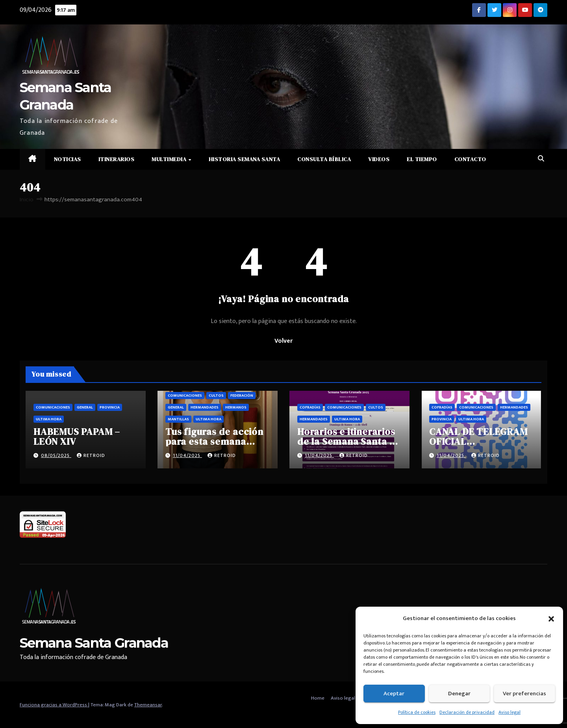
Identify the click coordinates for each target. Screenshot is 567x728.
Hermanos (236, 407)
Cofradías (310, 407)
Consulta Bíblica (324, 159)
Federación (242, 396)
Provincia (110, 407)
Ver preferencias (524, 694)
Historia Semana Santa (245, 159)
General (85, 407)
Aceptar (394, 694)
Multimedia (170, 159)
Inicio (27, 200)
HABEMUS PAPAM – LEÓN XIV (77, 436)
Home (318, 698)
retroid (91, 455)
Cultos (216, 396)
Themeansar (148, 705)
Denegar (459, 694)
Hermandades (205, 407)
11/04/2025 (187, 455)
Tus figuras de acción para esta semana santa (214, 441)
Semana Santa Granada (94, 643)
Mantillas (178, 419)
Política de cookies (417, 712)
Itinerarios (117, 159)
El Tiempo (422, 159)
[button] (551, 618)
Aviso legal (510, 712)
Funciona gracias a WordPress (54, 705)
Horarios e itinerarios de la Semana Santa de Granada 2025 (349, 441)
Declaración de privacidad (467, 712)
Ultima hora (49, 419)
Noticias (68, 159)
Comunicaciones (53, 407)
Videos (379, 159)
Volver (283, 341)
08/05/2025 (56, 455)
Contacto (470, 159)
